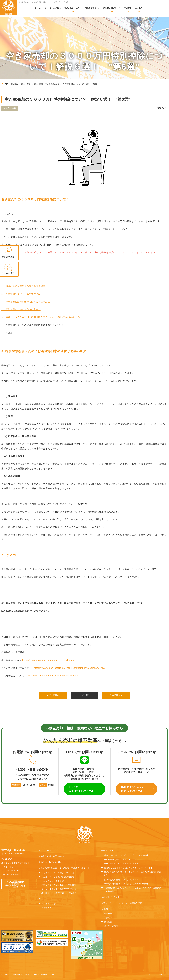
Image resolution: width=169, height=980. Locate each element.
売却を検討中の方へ (73, 8)
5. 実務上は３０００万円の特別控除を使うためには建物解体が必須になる (41, 317)
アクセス (108, 918)
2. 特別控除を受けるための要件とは (21, 294)
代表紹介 (108, 922)
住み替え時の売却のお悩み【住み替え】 (122, 880)
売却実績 (128, 8)
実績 (41, 899)
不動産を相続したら (112, 8)
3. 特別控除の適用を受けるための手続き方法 (26, 302)
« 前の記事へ (53, 695)
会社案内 (139, 8)
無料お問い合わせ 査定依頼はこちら (132, 789)
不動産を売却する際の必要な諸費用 (58, 877)
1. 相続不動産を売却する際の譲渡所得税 (23, 286)
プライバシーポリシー (157, 975)
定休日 (43, 785)
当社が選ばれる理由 (110, 897)
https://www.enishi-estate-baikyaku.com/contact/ (53, 676)
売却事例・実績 (49, 904)
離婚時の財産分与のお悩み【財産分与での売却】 (126, 884)
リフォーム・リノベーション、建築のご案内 (122, 903)
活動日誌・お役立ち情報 (20, 84)
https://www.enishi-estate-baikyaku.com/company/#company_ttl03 (70, 668)
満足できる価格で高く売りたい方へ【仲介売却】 (126, 855)
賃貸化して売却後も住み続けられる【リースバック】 (128, 868)
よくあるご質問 (111, 926)
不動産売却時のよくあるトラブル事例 (59, 885)
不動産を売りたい (92, 8)
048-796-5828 (33, 764)
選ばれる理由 (55, 8)
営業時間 (16, 785)
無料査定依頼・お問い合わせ (52, 856)
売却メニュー (107, 851)
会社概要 (108, 914)
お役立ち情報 (38, 84)
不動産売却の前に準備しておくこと (58, 873)
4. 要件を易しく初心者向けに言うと (21, 309)
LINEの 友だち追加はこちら (82, 789)
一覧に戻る (84, 695)
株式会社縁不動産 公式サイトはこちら (15, 884)
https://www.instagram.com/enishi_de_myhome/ (48, 660)
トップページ (40, 8)
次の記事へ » (116, 695)
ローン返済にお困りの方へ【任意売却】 (122, 864)
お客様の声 (47, 908)
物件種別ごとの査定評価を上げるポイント (61, 893)
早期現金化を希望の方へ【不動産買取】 (122, 860)
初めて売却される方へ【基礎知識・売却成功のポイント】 (65, 868)
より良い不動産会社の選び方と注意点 (59, 889)
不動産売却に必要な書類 (53, 881)
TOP (7, 84)
